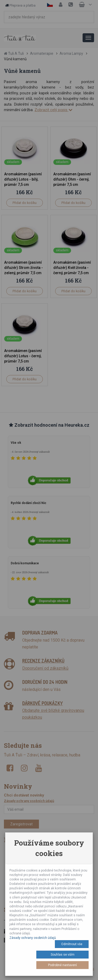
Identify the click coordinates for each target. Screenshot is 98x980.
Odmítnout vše (72, 944)
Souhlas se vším (63, 955)
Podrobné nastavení (62, 965)
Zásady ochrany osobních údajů (33, 938)
